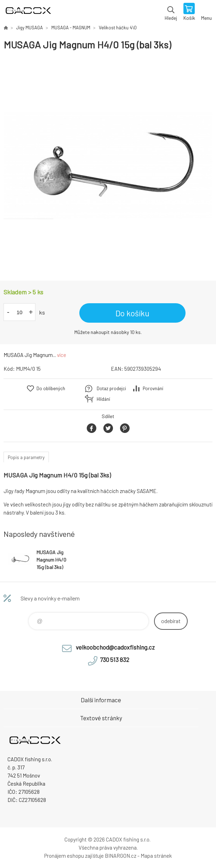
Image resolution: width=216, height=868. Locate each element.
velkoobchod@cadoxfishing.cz (115, 647)
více (62, 355)
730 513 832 (115, 659)
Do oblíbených (51, 388)
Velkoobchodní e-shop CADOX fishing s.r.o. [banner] (28, 12)
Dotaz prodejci (111, 388)
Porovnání (153, 388)
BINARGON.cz (121, 856)
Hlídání (103, 399)
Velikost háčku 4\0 (118, 28)
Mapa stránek (156, 856)
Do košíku (132, 313)
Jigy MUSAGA (30, 28)
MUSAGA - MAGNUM (71, 28)
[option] (108, 166)
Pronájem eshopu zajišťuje (74, 856)
